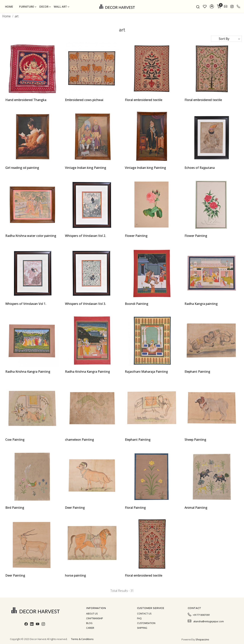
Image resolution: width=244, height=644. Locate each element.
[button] (212, 6)
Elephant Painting (197, 372)
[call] (238, 6)
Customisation (146, 623)
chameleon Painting (79, 440)
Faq (139, 618)
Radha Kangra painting (201, 304)
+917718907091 (199, 614)
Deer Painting (75, 508)
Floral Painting (135, 508)
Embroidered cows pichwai (84, 100)
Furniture (28, 7)
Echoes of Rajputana (200, 168)
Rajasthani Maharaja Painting (146, 372)
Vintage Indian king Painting (86, 168)
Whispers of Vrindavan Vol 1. (26, 304)
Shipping (142, 628)
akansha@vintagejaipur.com (206, 621)
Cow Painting (15, 440)
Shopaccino (202, 639)
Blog (89, 623)
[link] (198, 6)
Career (90, 628)
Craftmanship (95, 618)
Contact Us (144, 614)
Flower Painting (136, 236)
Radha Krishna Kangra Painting (28, 372)
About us (92, 614)
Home (9, 7)
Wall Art (61, 7)
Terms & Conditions (82, 639)
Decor (45, 7)
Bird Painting (15, 508)
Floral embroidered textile (144, 100)
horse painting (75, 575)
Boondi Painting (137, 304)
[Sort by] (226, 39)
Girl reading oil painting (22, 168)
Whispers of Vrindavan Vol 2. (85, 236)
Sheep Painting (195, 440)
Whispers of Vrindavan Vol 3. (85, 304)
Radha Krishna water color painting (31, 236)
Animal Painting (196, 508)
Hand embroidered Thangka (26, 100)
